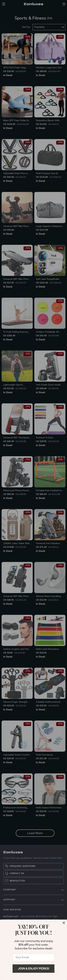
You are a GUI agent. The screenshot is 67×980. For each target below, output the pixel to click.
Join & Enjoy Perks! (34, 968)
